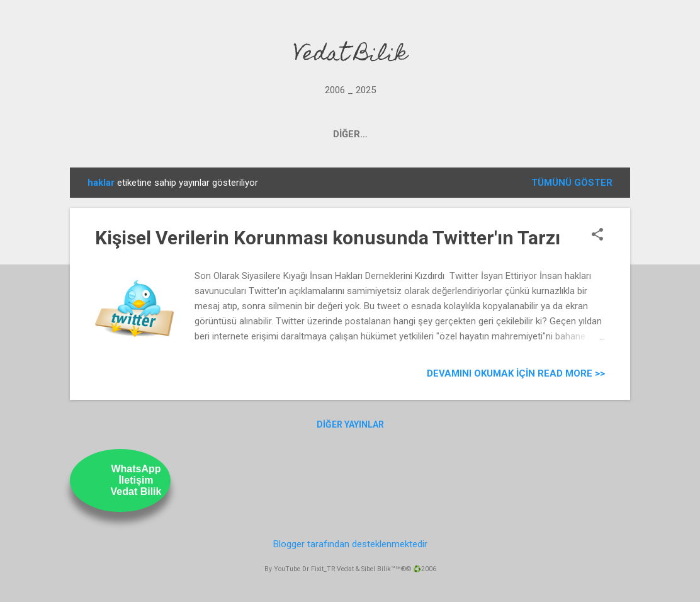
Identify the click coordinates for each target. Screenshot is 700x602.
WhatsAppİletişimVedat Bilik (136, 480)
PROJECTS (236, 134)
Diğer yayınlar (350, 424)
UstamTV (396, 134)
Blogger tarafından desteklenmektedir (350, 544)
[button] (597, 236)
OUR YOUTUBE (317, 134)
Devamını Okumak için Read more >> (516, 373)
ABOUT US (465, 134)
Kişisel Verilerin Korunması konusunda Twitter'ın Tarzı (328, 238)
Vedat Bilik (350, 55)
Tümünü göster (572, 183)
